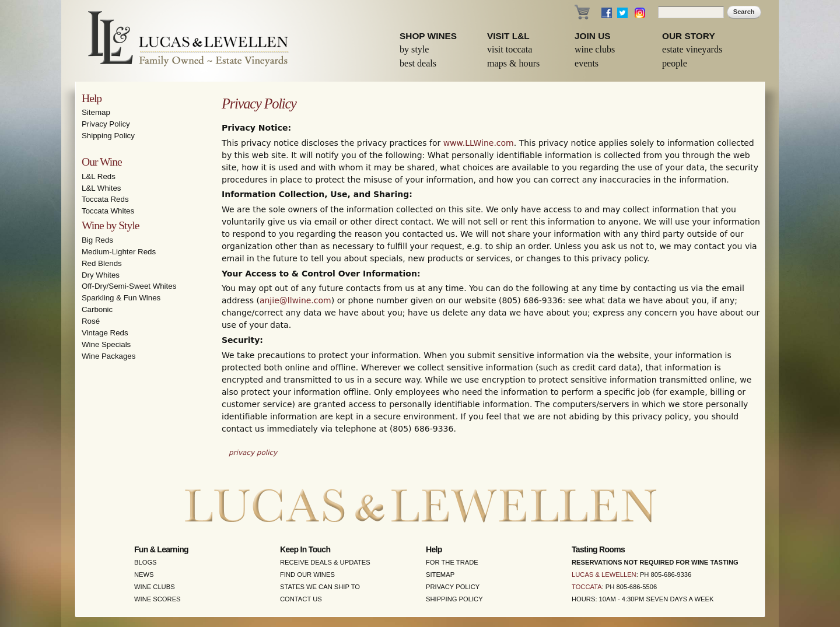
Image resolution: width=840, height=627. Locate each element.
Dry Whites (101, 275)
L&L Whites (101, 188)
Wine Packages (108, 356)
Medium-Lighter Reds (119, 252)
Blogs (146, 562)
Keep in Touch (305, 549)
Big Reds (97, 240)
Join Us (593, 36)
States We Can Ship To (320, 587)
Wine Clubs (595, 49)
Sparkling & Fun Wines (121, 298)
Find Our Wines (307, 575)
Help (92, 98)
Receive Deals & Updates (325, 562)
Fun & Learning (161, 549)
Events (587, 63)
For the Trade (452, 562)
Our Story (689, 36)
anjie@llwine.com (295, 300)
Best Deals (418, 63)
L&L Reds (99, 176)
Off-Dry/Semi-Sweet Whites (129, 286)
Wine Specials (106, 344)
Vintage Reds (105, 333)
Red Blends (102, 263)
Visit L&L (508, 36)
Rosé (91, 321)
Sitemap (96, 112)
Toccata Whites (108, 211)
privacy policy (253, 453)
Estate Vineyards (692, 49)
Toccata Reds (105, 199)
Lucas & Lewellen (604, 575)
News (144, 575)
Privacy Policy (106, 124)
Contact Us (301, 599)
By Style (414, 49)
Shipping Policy (108, 136)
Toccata (587, 587)
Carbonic (97, 309)
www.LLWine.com (479, 143)
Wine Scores (157, 599)
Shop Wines (428, 36)
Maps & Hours (513, 63)
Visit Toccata (510, 49)
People (675, 63)
